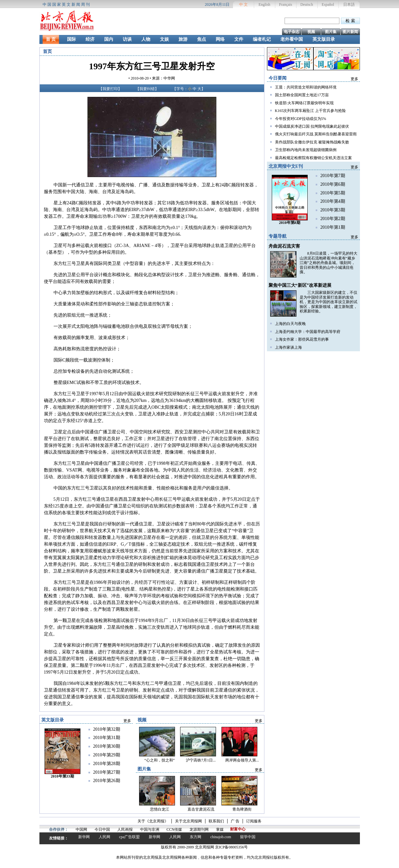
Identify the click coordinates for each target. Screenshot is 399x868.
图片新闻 (350, 32)
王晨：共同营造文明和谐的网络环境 (306, 87)
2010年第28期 (107, 764)
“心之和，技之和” (160, 760)
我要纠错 (147, 89)
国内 (109, 39)
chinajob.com (221, 837)
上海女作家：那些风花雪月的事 (302, 339)
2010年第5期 (333, 193)
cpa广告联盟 (130, 837)
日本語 (349, 4)
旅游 (183, 39)
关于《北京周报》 (153, 821)
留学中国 (248, 837)
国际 (71, 39)
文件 (239, 39)
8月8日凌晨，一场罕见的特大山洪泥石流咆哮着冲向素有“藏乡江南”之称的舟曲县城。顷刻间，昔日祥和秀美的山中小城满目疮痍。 (328, 263)
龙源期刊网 (199, 830)
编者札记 (262, 39)
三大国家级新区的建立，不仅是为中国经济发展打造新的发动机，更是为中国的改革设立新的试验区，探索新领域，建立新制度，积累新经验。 (328, 302)
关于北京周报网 (188, 821)
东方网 (195, 837)
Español (328, 4)
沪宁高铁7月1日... (201, 760)
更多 (354, 79)
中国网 (81, 830)
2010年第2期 (333, 219)
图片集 (331, 32)
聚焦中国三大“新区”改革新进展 (300, 285)
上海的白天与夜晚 (290, 324)
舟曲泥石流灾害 (284, 246)
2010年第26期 (107, 781)
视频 (311, 32)
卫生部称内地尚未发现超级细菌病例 (306, 150)
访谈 (127, 39)
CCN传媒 (175, 830)
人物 (146, 39)
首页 (47, 51)
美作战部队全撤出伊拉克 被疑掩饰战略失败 (312, 142)
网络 (220, 39)
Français (286, 4)
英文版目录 (324, 39)
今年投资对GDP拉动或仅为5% (301, 119)
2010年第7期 (333, 176)
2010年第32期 (107, 729)
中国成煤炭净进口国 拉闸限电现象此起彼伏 (312, 126)
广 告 (235, 821)
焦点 (202, 39)
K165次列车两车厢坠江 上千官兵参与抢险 (311, 111)
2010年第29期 (107, 755)
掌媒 (220, 830)
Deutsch (307, 4)
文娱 (164, 39)
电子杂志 (292, 32)
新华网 (84, 837)
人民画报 (125, 830)
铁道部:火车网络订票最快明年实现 (304, 103)
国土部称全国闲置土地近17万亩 (302, 95)
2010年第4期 (333, 201)
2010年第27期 (107, 772)
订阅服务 (254, 821)
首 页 (51, 39)
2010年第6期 (333, 184)
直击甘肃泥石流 (201, 809)
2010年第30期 (107, 746)
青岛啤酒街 (242, 809)
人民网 (104, 837)
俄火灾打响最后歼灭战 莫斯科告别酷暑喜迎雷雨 (316, 134)
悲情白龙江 (160, 809)
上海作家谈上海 (288, 347)
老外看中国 (292, 39)
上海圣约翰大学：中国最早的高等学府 (308, 332)
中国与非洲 (150, 830)
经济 (90, 39)
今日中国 (102, 830)
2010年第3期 (333, 210)
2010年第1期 (333, 227)
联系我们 (216, 821)
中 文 (243, 4)
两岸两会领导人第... (242, 760)
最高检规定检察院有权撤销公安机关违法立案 (313, 158)
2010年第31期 (107, 738)
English (265, 4)
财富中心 (238, 829)
